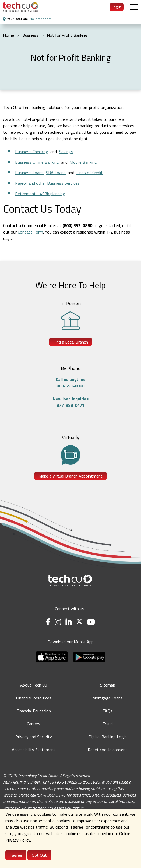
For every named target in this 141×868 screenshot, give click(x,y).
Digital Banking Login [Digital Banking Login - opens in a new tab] (108, 737)
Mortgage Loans (107, 698)
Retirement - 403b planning (40, 194)
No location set (41, 19)
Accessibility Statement (34, 750)
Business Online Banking (37, 162)
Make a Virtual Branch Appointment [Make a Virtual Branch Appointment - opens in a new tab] (70, 476)
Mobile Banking (83, 162)
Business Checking (32, 152)
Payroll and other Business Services (47, 183)
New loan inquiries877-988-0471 (71, 402)
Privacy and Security (34, 737)
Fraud (108, 724)
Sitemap (108, 685)
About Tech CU (34, 685)
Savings (66, 152)
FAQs (107, 711)
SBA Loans (56, 173)
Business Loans (29, 173)
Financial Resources (34, 698)
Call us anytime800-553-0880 (71, 383)
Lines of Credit (90, 173)
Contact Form (30, 232)
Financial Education (34, 711)
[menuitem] (20, 7)
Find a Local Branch (71, 342)
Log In (117, 7)
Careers (34, 724)
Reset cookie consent (107, 750)
